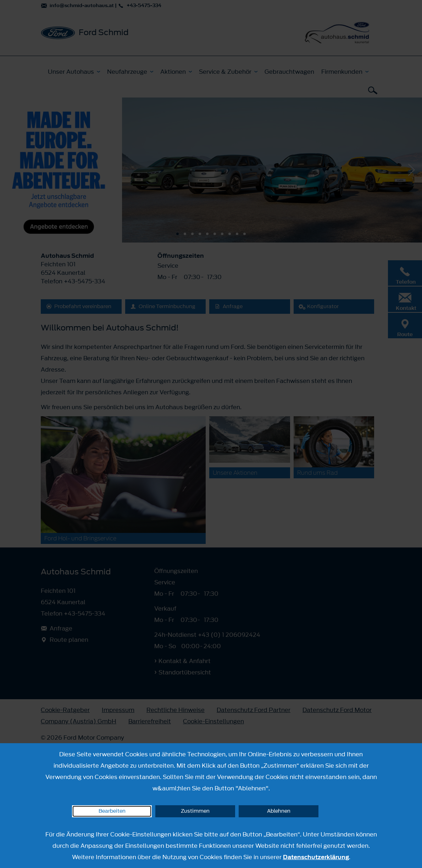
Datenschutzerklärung (316, 857)
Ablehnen (279, 811)
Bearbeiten (112, 811)
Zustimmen (195, 811)
